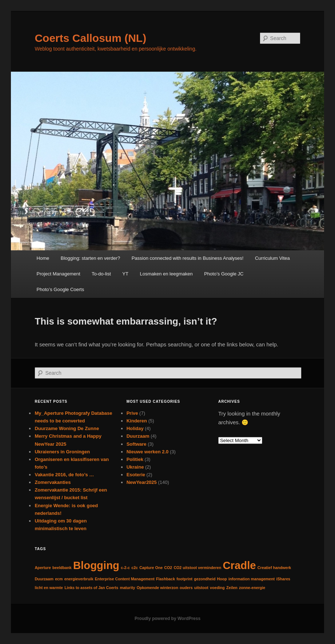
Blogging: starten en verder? (90, 258)
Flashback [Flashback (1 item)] (165, 579)
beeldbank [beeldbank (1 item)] (62, 568)
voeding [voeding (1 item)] (217, 588)
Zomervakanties (53, 482)
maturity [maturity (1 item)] (127, 588)
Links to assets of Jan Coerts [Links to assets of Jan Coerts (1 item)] (91, 588)
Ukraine (135, 467)
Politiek (135, 459)
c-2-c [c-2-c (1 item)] (125, 568)
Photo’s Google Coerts (61, 289)
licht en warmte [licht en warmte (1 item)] (49, 588)
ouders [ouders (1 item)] (186, 588)
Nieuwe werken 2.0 (148, 452)
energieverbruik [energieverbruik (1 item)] (79, 579)
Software (137, 444)
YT (125, 274)
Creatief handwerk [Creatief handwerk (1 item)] (274, 568)
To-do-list (101, 274)
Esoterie (136, 475)
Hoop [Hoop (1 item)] (222, 579)
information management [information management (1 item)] (252, 579)
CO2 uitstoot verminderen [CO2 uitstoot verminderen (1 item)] (197, 568)
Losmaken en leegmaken (166, 274)
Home (43, 258)
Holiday (135, 428)
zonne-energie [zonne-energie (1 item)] (252, 588)
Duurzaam (138, 436)
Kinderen (137, 421)
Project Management (59, 274)
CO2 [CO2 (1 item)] (168, 568)
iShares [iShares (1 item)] (283, 579)
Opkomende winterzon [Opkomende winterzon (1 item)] (157, 588)
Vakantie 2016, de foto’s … (64, 475)
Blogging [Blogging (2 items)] (96, 565)
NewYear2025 (142, 482)
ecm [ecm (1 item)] (59, 579)
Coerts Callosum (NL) (90, 38)
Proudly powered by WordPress (167, 619)
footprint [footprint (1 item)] (184, 579)
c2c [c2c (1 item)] (135, 568)
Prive (132, 413)
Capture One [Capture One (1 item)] (151, 568)
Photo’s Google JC (224, 274)
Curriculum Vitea (272, 258)
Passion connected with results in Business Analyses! (188, 258)
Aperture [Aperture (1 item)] (43, 568)
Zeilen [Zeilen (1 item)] (232, 588)
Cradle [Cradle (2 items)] (239, 565)
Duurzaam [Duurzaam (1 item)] (44, 579)
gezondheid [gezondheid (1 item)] (205, 579)
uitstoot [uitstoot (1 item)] (201, 588)
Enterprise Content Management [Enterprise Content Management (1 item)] (125, 579)
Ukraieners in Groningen (62, 452)
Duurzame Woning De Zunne (67, 428)
